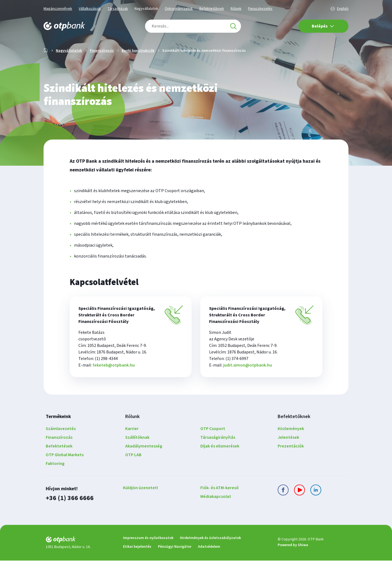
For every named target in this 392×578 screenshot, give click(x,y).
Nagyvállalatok (146, 9)
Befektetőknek (212, 9)
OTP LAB (133, 472)
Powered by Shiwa (293, 562)
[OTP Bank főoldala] (64, 26)
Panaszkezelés (260, 9)
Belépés (323, 26)
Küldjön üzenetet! (140, 505)
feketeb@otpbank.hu (114, 383)
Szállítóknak (137, 455)
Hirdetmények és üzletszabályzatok (210, 555)
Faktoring (55, 481)
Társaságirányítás (218, 455)
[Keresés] (233, 26)
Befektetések (59, 464)
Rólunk (236, 9)
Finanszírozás (102, 68)
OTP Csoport (213, 446)
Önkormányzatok (179, 9)
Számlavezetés (61, 446)
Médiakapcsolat (216, 514)
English (343, 9)
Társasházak (118, 9)
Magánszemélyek (58, 9)
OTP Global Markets (65, 472)
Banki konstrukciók (138, 68)
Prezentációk (291, 464)
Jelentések (288, 455)
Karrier (132, 446)
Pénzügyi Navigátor (175, 564)
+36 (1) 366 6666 (70, 515)
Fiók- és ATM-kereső (220, 505)
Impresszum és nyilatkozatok (148, 555)
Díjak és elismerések (220, 464)
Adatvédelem (209, 564)
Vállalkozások (90, 9)
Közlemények (291, 446)
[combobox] (193, 26)
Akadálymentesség (144, 464)
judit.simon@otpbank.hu (248, 383)
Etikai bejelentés (137, 564)
